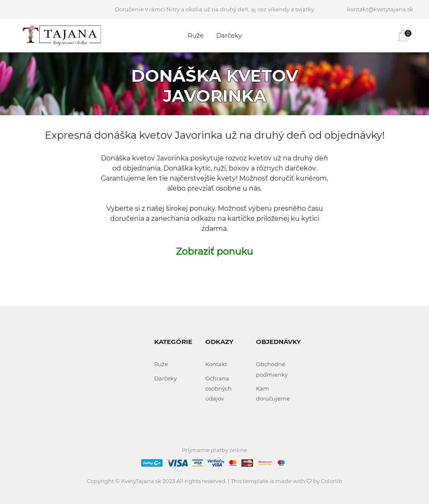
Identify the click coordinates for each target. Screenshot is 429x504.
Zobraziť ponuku (214, 252)
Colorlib (332, 481)
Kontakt (216, 364)
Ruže (196, 35)
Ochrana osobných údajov (218, 389)
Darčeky (229, 35)
